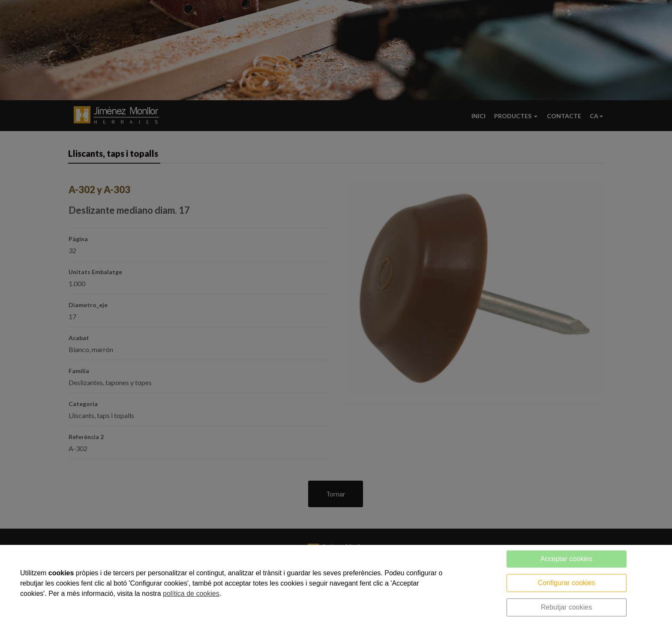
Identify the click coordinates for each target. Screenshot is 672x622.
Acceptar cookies (567, 559)
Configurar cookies (566, 583)
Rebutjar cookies (566, 607)
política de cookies (191, 594)
